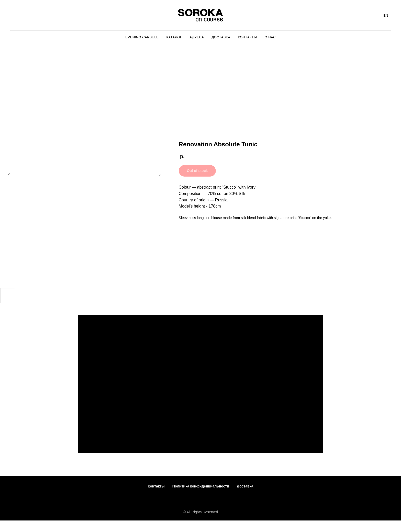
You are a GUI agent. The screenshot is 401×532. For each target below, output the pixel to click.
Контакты (156, 486)
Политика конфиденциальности (201, 486)
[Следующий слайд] (160, 175)
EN (386, 15)
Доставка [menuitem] (221, 37)
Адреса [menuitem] (197, 37)
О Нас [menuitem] (270, 37)
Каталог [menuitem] (174, 37)
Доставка (245, 486)
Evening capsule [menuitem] (142, 37)
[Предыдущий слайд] (9, 175)
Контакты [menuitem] (247, 37)
